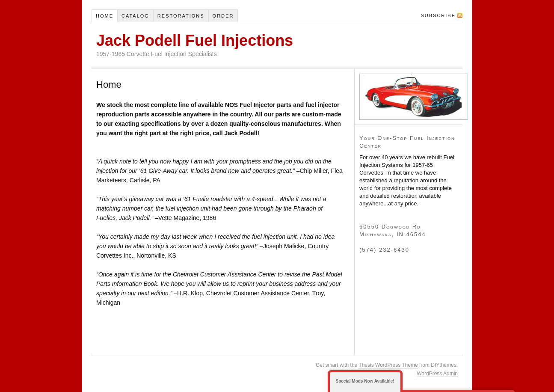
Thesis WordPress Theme (388, 365)
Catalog (135, 16)
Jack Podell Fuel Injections (195, 40)
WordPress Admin (437, 374)
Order (223, 16)
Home (105, 16)
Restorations (181, 16)
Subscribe (438, 15)
